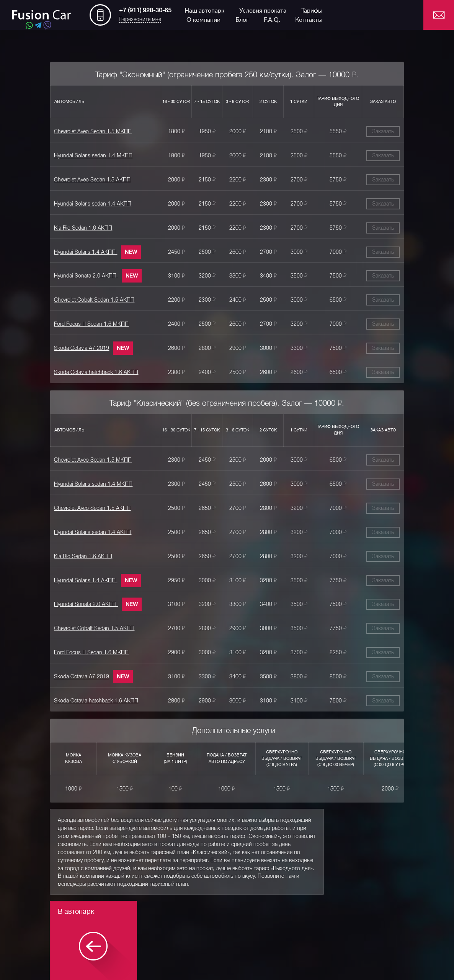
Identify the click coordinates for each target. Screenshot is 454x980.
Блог (242, 20)
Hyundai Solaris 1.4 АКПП (79, 250)
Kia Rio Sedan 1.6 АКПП (77, 226)
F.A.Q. (272, 20)
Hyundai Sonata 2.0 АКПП (80, 274)
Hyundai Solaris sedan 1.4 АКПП (87, 203)
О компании (203, 20)
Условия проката (263, 11)
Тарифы (312, 11)
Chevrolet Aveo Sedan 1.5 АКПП (86, 179)
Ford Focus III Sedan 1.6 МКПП (85, 321)
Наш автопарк (204, 11)
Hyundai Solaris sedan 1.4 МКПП (87, 155)
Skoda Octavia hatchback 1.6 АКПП (90, 369)
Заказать (389, 131)
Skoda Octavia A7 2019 (75, 345)
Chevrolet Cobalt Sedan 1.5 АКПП (88, 297)
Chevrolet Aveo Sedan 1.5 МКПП (87, 131)
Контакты (309, 20)
